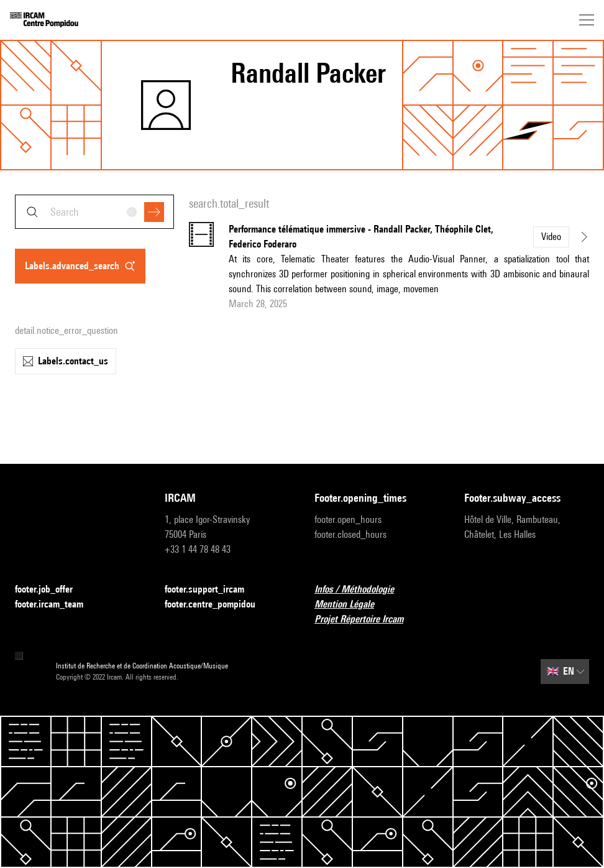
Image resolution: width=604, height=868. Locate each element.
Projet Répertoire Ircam (366, 620)
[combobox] (94, 212)
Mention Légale (352, 605)
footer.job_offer (51, 590)
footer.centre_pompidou (217, 605)
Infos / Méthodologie (362, 590)
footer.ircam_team (57, 605)
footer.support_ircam (212, 590)
